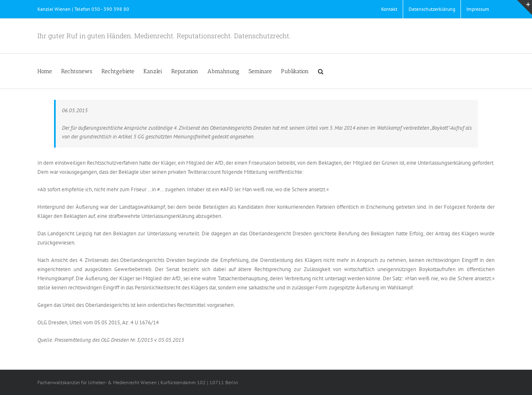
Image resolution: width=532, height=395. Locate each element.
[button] (321, 71)
